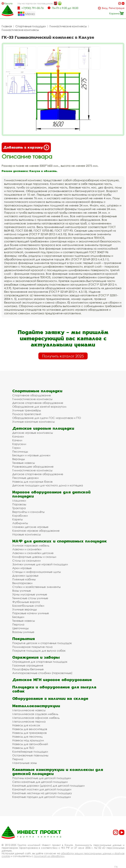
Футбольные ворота (26, 602)
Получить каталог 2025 (63, 356)
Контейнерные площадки (30, 752)
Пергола (18, 624)
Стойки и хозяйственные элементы (36, 587)
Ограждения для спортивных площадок (40, 662)
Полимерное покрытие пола (32, 647)
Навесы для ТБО (23, 748)
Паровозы (19, 504)
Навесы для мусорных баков (32, 482)
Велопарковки (22, 583)
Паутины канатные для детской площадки (42, 778)
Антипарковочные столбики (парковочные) (42, 673)
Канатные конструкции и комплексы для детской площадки (58, 772)
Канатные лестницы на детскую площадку (42, 793)
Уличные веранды (25, 609)
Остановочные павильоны (30, 755)
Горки (16, 448)
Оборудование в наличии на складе (50, 698)
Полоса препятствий (27, 414)
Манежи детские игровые (30, 527)
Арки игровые (22, 568)
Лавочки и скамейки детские (33, 553)
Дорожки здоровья (25, 576)
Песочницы (20, 451)
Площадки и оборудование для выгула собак (54, 689)
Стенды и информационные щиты (37, 572)
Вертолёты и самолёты (28, 512)
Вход (105, 8)
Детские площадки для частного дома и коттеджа (48, 485)
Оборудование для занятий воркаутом (39, 407)
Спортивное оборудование (32, 395)
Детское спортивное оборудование (38, 403)
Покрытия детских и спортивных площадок (42, 643)
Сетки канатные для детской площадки (40, 782)
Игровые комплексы (26, 534)
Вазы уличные (22, 591)
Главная (7, 26)
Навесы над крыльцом (28, 740)
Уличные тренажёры (27, 410)
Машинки (19, 501)
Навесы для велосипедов (30, 729)
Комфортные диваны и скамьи (34, 557)
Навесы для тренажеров (29, 733)
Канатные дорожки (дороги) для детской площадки (48, 786)
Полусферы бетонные (28, 669)
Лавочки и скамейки (27, 549)
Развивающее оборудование (33, 467)
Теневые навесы (24, 463)
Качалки (18, 436)
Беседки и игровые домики (31, 455)
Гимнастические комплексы (68, 26)
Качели (17, 440)
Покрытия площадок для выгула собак (39, 651)
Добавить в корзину (26, 147)
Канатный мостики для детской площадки (42, 789)
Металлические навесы (29, 710)
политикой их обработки (49, 856)
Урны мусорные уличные (30, 594)
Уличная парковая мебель (31, 545)
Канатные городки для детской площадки (42, 797)
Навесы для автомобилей (30, 744)
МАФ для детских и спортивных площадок (60, 541)
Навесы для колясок (26, 725)
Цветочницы (20, 628)
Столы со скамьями (26, 560)
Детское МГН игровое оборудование (52, 680)
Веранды (19, 459)
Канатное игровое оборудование (36, 531)
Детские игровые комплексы (33, 433)
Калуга (8, 3)
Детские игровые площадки (43, 428)
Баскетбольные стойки (28, 606)
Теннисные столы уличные (30, 598)
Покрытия (24, 639)
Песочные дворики (25, 478)
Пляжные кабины (24, 579)
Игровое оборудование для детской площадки (51, 494)
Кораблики (20, 516)
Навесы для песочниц (27, 737)
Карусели (19, 444)
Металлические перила (29, 721)
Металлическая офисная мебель (36, 718)
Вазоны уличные (23, 632)
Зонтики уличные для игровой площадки (40, 564)
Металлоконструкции (36, 706)
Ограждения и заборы (36, 657)
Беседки (18, 617)
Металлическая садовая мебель (35, 714)
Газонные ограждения (28, 665)
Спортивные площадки (31, 26)
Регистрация (117, 8)
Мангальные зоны (25, 763)
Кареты (17, 519)
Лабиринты (20, 523)
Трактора (19, 508)
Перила (18, 759)
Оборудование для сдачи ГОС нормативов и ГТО (47, 418)
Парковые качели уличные (31, 613)
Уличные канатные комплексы (33, 422)
